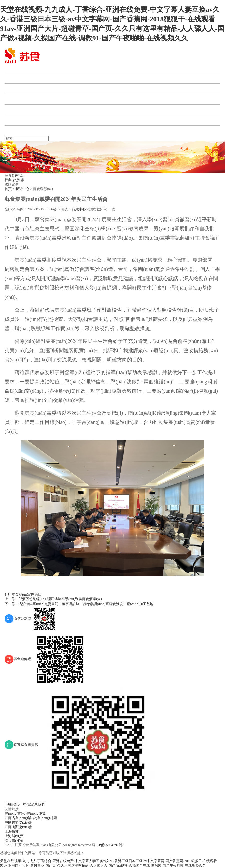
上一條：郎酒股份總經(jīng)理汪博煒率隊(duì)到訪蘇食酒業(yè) (53, 599)
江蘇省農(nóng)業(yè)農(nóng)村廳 (31, 818)
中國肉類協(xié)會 (18, 823)
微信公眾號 (31, 618)
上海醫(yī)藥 (14, 836)
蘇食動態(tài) (14, 175)
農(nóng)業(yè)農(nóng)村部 (25, 814)
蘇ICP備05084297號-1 (108, 845)
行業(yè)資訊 (14, 180)
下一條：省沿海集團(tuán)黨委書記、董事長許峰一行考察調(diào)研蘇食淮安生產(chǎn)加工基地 (79, 604)
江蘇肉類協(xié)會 (18, 827)
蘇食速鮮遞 (46, 659)
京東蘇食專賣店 (80, 745)
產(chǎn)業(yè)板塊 (24, 99)
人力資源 (15, 110)
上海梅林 (12, 832)
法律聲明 (14, 805)
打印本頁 (12, 594)
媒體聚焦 (12, 184)
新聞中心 (15, 89)
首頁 (11, 68)
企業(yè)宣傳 (18, 120)
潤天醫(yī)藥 (14, 841)
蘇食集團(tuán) (20, 78)
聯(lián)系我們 (20, 131)
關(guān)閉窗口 (30, 594)
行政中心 (79, 209)
